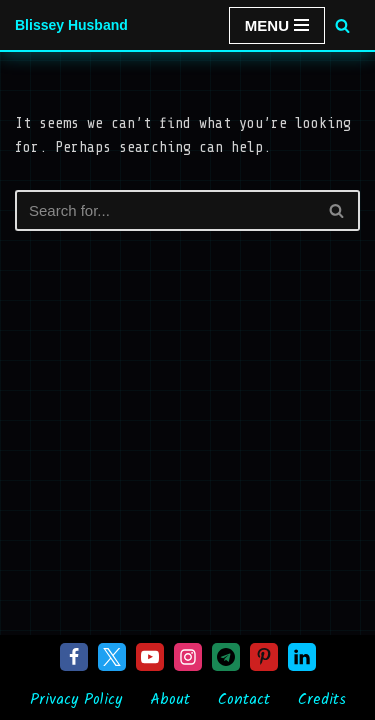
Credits (322, 700)
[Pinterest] (264, 657)
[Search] (342, 25)
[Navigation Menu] (277, 25)
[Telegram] (226, 657)
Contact (244, 700)
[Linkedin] (302, 657)
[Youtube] (150, 657)
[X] (112, 657)
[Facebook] (74, 657)
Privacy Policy (76, 700)
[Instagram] (188, 657)
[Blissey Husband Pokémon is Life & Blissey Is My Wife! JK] (71, 25)
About (170, 700)
